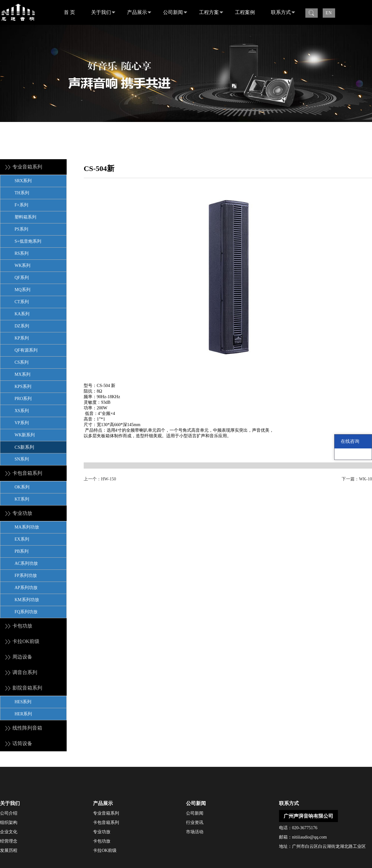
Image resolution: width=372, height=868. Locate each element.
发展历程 (9, 850)
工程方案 (211, 12)
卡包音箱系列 (106, 823)
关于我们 (103, 12)
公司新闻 (175, 12)
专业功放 (102, 832)
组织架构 (9, 823)
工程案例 (245, 12)
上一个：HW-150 (100, 479)
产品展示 (139, 12)
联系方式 (283, 12)
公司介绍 (9, 813)
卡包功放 (102, 841)
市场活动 (195, 832)
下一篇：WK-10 (357, 479)
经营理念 (9, 841)
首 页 (69, 12)
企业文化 (9, 832)
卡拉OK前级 (105, 850)
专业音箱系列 (106, 813)
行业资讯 (195, 823)
